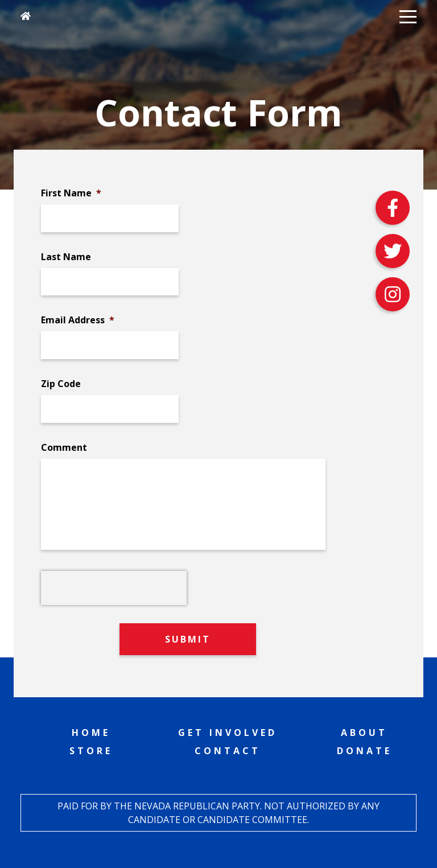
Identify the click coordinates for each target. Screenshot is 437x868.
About (364, 733)
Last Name (66, 257)
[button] (408, 16)
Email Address (78, 320)
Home (91, 733)
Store (91, 751)
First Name (71, 193)
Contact (228, 751)
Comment (64, 448)
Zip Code (61, 384)
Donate (364, 751)
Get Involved (228, 733)
